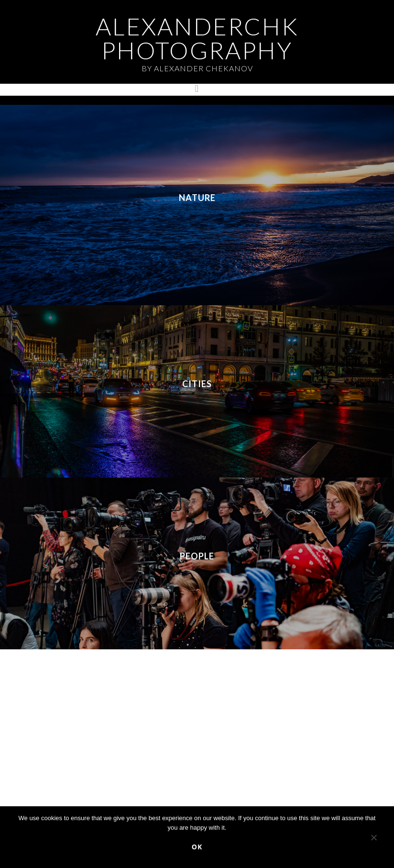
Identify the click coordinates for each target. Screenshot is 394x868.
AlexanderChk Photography (197, 38)
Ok (197, 847)
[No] (373, 839)
